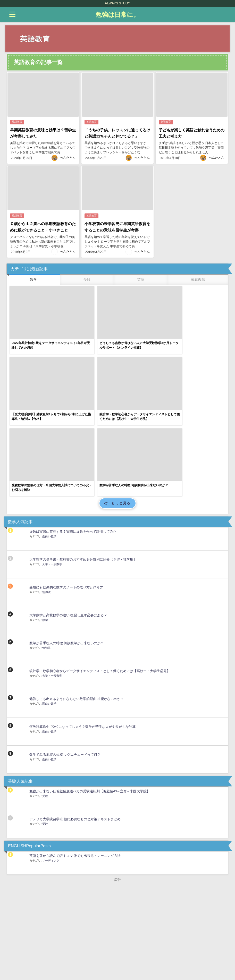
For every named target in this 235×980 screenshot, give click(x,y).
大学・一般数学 (52, 472)
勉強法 (47, 500)
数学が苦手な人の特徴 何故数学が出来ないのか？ (67, 551)
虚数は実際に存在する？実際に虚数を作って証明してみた (73, 440)
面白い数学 (49, 444)
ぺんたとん (68, 157)
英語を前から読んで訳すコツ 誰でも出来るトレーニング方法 (75, 764)
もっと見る (118, 412)
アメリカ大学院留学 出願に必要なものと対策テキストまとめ (75, 727)
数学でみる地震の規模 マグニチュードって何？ (65, 663)
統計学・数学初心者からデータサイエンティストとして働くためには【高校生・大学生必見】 (100, 579)
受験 (45, 704)
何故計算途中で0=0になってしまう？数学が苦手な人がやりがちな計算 (82, 635)
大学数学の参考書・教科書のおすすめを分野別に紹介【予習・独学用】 (83, 468)
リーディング (51, 769)
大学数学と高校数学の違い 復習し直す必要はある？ (68, 523)
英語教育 (17, 122)
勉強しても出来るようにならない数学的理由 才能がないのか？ (77, 607)
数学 (45, 528)
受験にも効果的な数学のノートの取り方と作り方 (66, 495)
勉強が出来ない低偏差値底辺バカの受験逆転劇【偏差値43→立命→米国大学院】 (90, 699)
